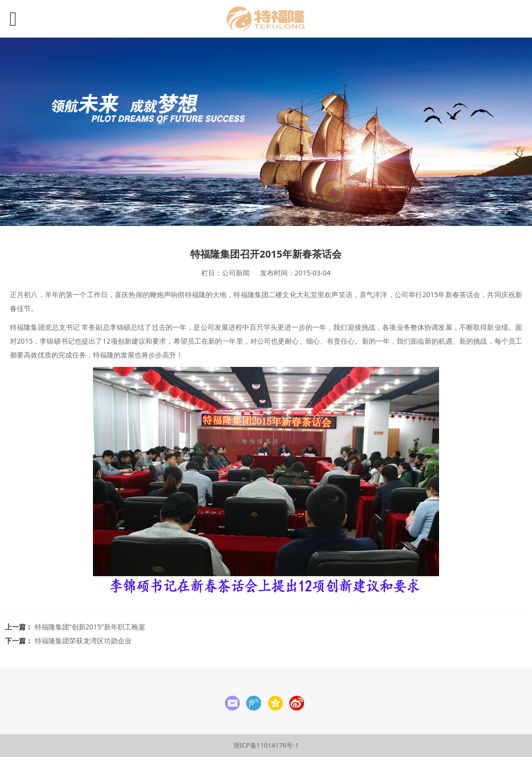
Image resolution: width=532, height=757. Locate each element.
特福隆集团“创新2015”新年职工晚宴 (90, 627)
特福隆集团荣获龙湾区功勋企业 (83, 641)
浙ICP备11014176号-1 (266, 745)
